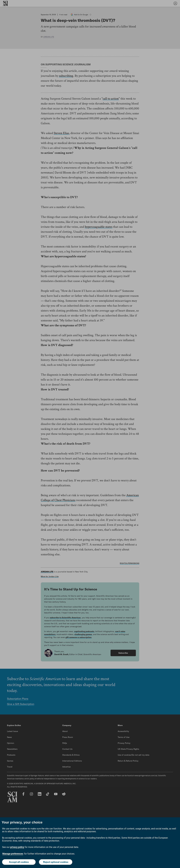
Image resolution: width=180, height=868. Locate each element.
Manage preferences (13, 854)
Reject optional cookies (56, 862)
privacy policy (17, 847)
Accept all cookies (19, 862)
